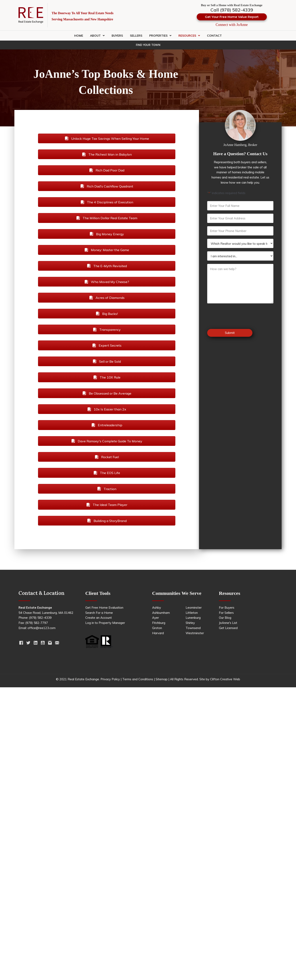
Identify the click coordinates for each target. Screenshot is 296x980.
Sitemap (162, 679)
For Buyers (227, 608)
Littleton (192, 613)
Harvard (158, 633)
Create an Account (99, 618)
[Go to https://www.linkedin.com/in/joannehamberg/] (35, 643)
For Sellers (226, 613)
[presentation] (238, 316)
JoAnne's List (228, 623)
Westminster (195, 633)
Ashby (157, 608)
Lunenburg (193, 618)
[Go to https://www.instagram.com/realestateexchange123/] (50, 643)
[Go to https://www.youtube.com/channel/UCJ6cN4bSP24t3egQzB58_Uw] (43, 643)
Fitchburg (159, 623)
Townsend (193, 628)
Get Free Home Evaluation (104, 608)
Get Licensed (228, 628)
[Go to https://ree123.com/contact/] (57, 643)
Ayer (156, 618)
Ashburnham (161, 613)
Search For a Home (99, 613)
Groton (157, 628)
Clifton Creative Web (225, 679)
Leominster (194, 608)
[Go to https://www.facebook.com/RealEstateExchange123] (21, 643)
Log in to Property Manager (105, 623)
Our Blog (225, 618)
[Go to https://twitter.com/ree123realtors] (28, 643)
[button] (232, 17)
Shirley (190, 623)
